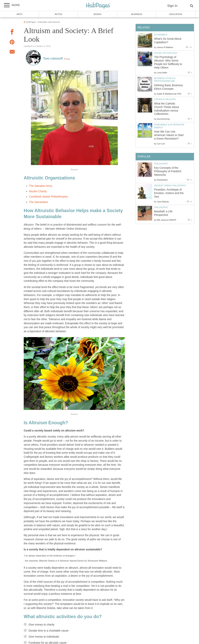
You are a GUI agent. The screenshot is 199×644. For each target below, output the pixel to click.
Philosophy (161, 164)
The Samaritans (39, 202)
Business (137, 14)
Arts (19, 14)
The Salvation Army (41, 186)
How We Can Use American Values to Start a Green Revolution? (169, 135)
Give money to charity (41, 625)
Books (98, 14)
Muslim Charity (38, 191)
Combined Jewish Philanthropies (49, 197)
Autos (58, 14)
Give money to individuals (44, 637)
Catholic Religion (165, 99)
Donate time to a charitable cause (49, 631)
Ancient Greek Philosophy (170, 185)
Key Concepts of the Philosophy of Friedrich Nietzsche (168, 171)
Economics (161, 35)
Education (176, 14)
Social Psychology (166, 53)
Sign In (172, 6)
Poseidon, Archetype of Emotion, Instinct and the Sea (169, 193)
